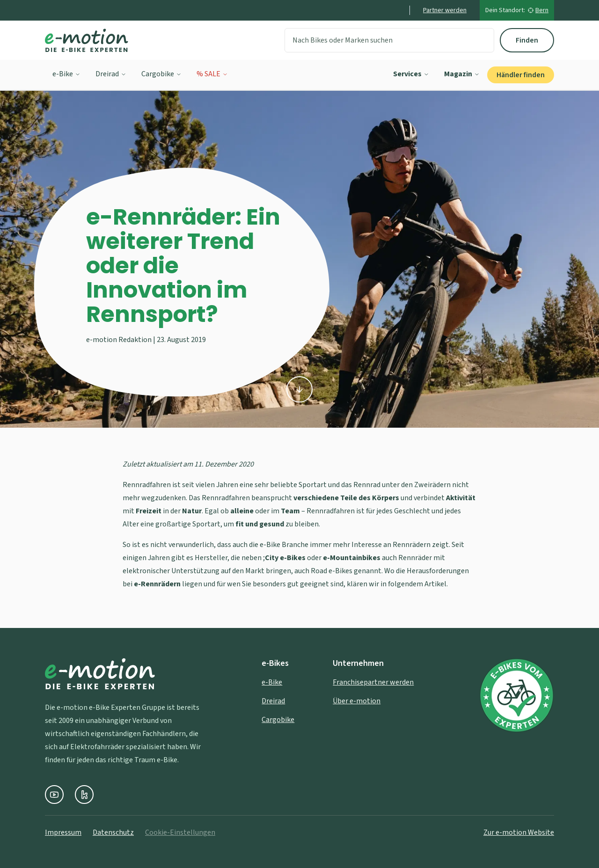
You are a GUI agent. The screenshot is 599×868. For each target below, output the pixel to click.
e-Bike (66, 74)
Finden (527, 40)
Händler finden (521, 75)
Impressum (63, 832)
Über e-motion (357, 701)
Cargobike (161, 74)
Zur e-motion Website (519, 832)
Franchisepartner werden (373, 682)
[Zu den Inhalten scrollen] (299, 391)
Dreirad (111, 74)
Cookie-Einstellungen (180, 832)
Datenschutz (113, 832)
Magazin (462, 74)
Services (411, 74)
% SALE (212, 74)
